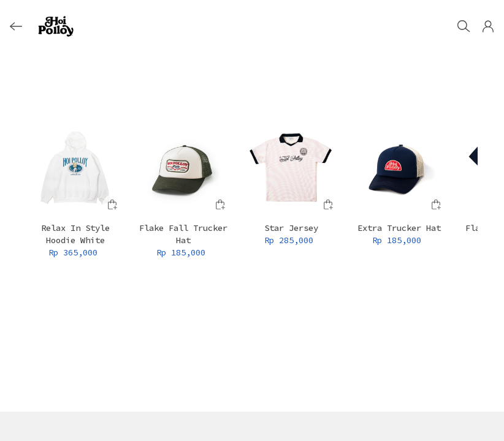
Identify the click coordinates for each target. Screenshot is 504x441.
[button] (488, 26)
